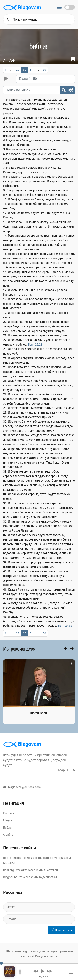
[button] (36, 971)
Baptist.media (12, 858)
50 (44, 70)
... (11, 70)
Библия (8, 828)
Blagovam (22, 8)
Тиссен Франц (39, 713)
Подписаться (61, 930)
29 (18, 70)
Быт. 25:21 (35, 345)
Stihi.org (9, 870)
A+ (12, 61)
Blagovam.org (16, 951)
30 (25, 70)
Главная (9, 813)
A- (5, 61)
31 (31, 70)
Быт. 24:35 (65, 626)
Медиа (8, 820)
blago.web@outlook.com (22, 787)
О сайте (8, 835)
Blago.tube (10, 877)
